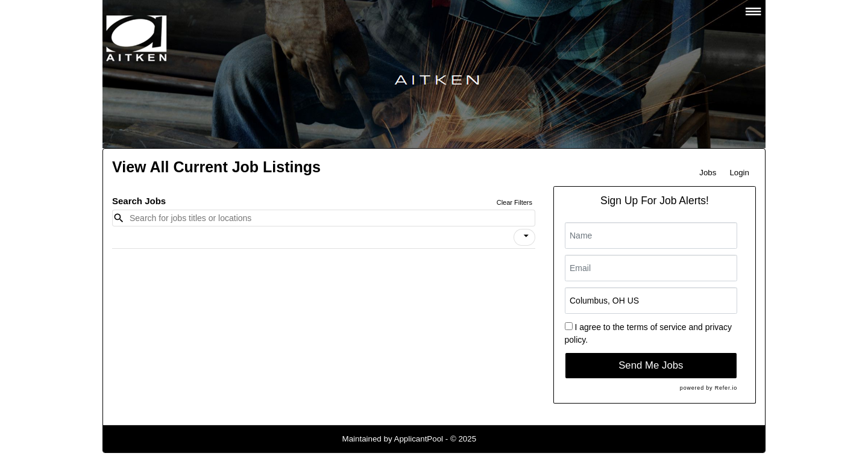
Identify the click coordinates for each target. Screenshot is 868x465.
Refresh (512, 439)
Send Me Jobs (651, 365)
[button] (524, 237)
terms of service (657, 327)
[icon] (526, 236)
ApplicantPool (419, 439)
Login (739, 173)
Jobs (708, 173)
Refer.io (726, 388)
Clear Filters (514, 202)
